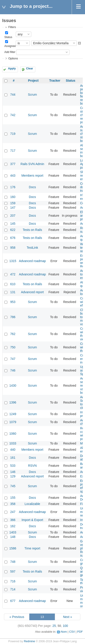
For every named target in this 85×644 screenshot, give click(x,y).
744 (13, 95)
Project (33, 81)
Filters (12, 27)
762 (13, 334)
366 (13, 520)
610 (13, 284)
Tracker (55, 81)
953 (13, 302)
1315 (13, 261)
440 (13, 450)
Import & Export (32, 520)
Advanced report (33, 292)
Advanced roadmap (32, 261)
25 (54, 626)
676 (13, 238)
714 (13, 589)
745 (13, 486)
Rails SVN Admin (33, 164)
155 (13, 498)
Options (13, 59)
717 (13, 151)
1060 (13, 434)
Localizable (32, 504)
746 (13, 370)
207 (13, 216)
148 (13, 537)
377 (13, 164)
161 (13, 458)
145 (13, 224)
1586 (13, 548)
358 (13, 504)
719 (13, 134)
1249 (13, 414)
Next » (67, 617)
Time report (32, 548)
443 (13, 176)
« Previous (17, 617)
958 (13, 248)
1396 (13, 402)
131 (13, 292)
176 (13, 187)
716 (13, 581)
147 (13, 208)
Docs (32, 187)
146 (13, 472)
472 (13, 274)
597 (13, 571)
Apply (12, 69)
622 (13, 230)
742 (13, 115)
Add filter (10, 52)
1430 (13, 386)
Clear (30, 69)
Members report (32, 176)
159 (13, 203)
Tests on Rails (32, 230)
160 (13, 197)
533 (13, 466)
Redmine (29, 641)
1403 (13, 532)
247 (13, 512)
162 (13, 526)
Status (8, 37)
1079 (13, 422)
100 (65, 626)
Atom (64, 632)
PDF (80, 632)
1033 (13, 443)
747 (13, 359)
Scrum (32, 95)
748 (13, 562)
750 (13, 347)
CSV (72, 632)
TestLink (32, 248)
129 (13, 476)
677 (13, 601)
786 (13, 317)
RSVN (32, 466)
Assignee (10, 46)
